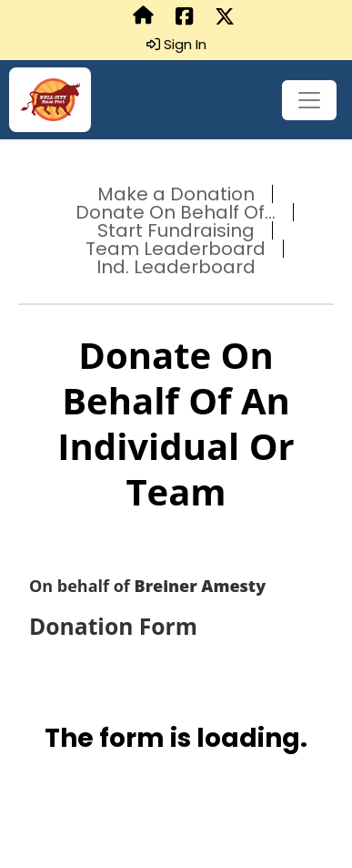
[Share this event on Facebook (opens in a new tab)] (184, 17)
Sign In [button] (176, 45)
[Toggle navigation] (309, 100)
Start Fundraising (176, 230)
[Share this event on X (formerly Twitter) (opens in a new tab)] (225, 17)
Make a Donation (176, 194)
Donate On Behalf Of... (176, 212)
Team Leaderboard (176, 249)
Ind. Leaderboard (176, 267)
